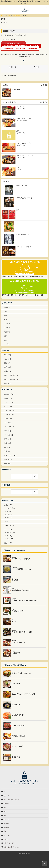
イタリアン (8, 324)
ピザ (6, 431)
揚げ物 (6, 543)
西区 (6, 383)
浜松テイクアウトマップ (11, 800)
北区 (6, 359)
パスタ (6, 419)
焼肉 (6, 336)
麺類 (6, 463)
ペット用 (7, 435)
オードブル (8, 410)
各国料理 (7, 328)
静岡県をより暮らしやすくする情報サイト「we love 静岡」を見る (23, 295)
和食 (6, 312)
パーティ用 (8, 427)
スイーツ (7, 340)
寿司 (6, 439)
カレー (6, 521)
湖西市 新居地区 (10, 375)
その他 (6, 344)
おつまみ (7, 394)
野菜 (6, 451)
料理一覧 (44, 102)
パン (6, 423)
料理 (9, 16)
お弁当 (6, 398)
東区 (6, 367)
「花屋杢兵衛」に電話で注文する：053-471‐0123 (21, 46)
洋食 (6, 320)
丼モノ (6, 530)
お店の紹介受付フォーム (11, 847)
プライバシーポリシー (10, 843)
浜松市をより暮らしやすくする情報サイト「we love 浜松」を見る (23, 276)
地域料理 (7, 332)
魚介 (6, 459)
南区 (6, 363)
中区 (6, 355)
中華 (6, 316)
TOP (3, 16)
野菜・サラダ (8, 455)
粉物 (6, 443)
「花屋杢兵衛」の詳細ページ (14, 43)
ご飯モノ (7, 402)
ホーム (6, 792)
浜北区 (6, 371)
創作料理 (7, 307)
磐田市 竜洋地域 (10, 379)
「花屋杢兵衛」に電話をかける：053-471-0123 (20, 48)
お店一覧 (44, 85)
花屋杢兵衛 (16, 16)
